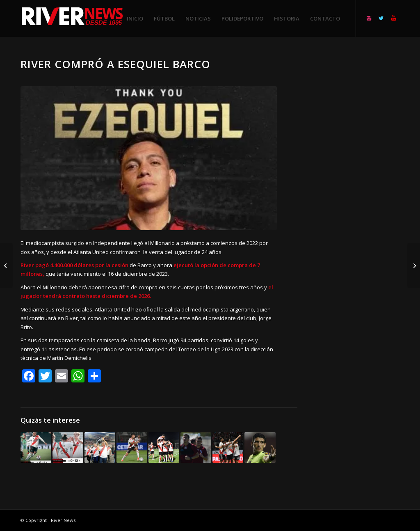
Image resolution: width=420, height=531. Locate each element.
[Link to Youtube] (393, 18)
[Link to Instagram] (369, 18)
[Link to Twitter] (381, 18)
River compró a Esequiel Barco (115, 64)
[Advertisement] (358, 181)
